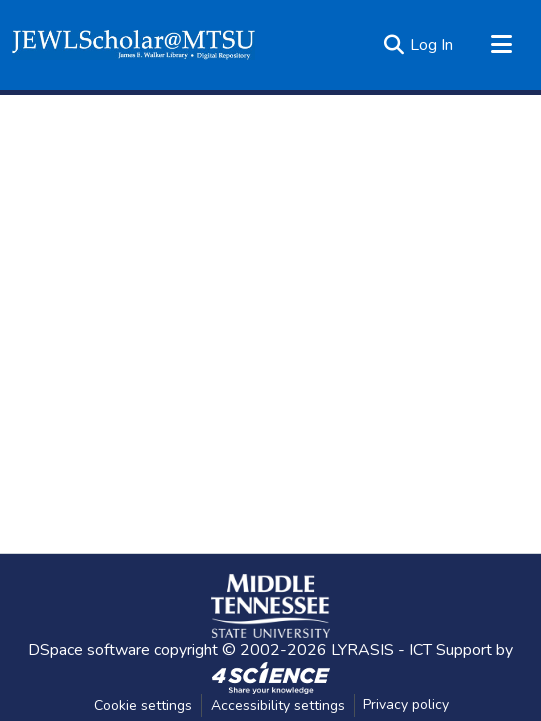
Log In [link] (431, 45)
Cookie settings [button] (143, 705)
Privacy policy (406, 704)
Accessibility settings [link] (278, 705)
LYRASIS (362, 650)
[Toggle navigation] (501, 45)
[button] (133, 45)
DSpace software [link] (89, 650)
